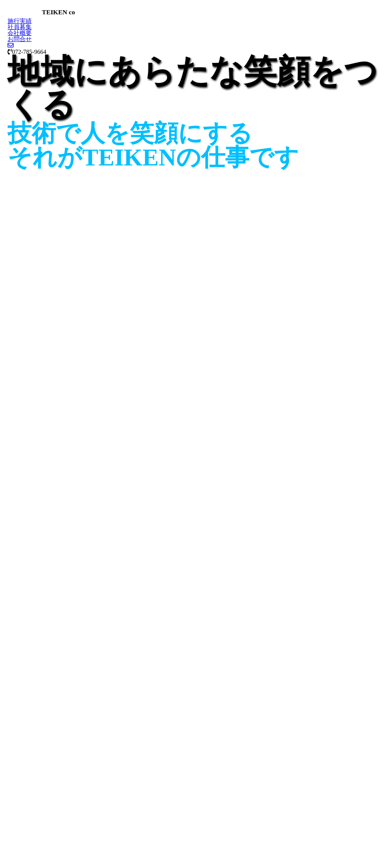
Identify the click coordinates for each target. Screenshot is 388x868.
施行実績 (20, 21)
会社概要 (20, 33)
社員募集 (20, 27)
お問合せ (20, 39)
